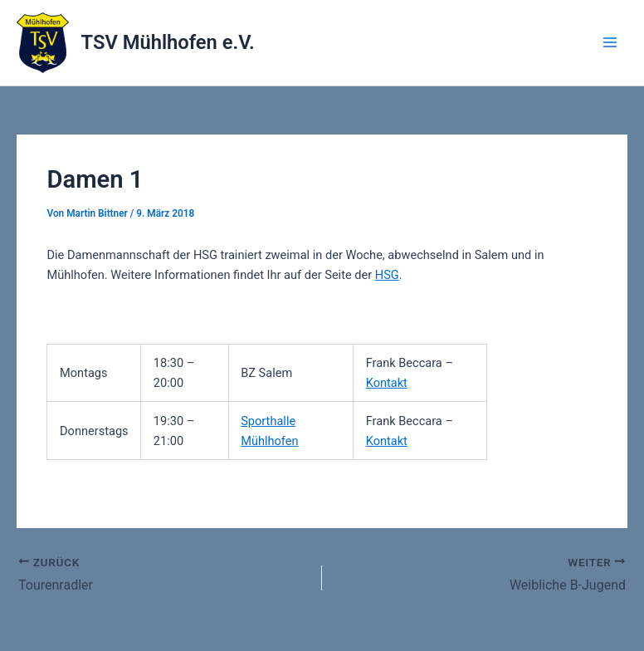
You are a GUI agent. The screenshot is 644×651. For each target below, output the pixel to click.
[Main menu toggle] (610, 42)
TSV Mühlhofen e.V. (168, 42)
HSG (387, 275)
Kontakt (387, 383)
